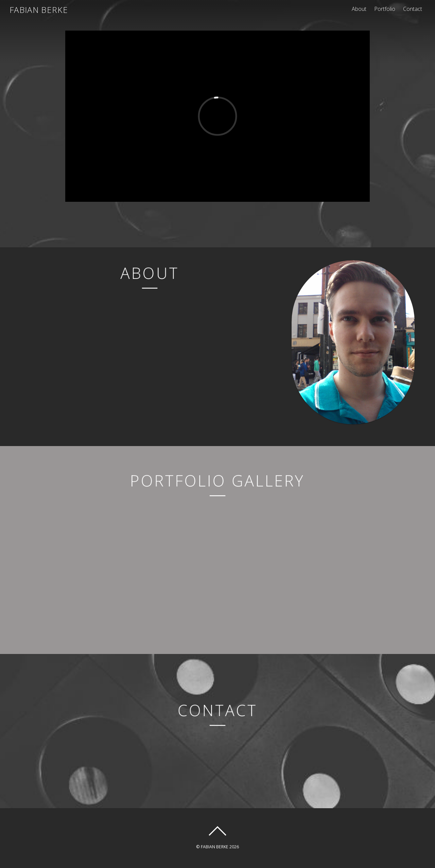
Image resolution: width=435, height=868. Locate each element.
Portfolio (385, 9)
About (359, 9)
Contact (413, 9)
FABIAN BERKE (215, 847)
